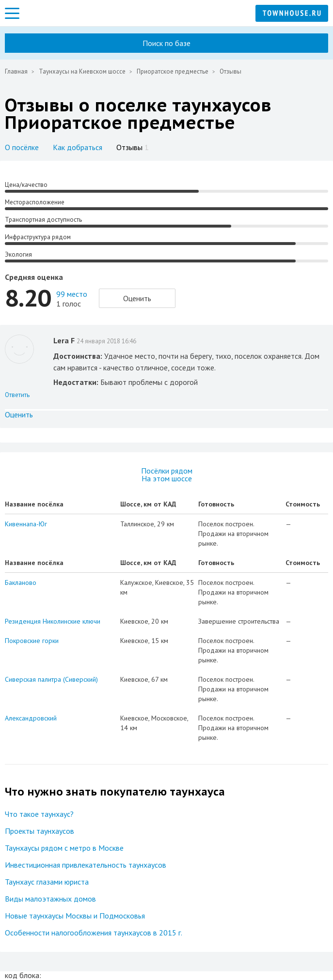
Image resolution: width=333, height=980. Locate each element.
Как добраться (78, 147)
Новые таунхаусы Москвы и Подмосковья (75, 916)
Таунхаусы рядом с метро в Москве (64, 848)
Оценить (137, 298)
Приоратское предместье (173, 71)
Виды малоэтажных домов (50, 899)
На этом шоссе (167, 478)
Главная (16, 71)
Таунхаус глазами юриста (47, 882)
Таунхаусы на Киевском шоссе (82, 71)
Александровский (31, 718)
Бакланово (21, 582)
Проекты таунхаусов (40, 831)
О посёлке (22, 147)
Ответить (17, 395)
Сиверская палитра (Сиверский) (51, 679)
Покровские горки (32, 641)
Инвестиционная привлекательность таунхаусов (86, 865)
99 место (72, 294)
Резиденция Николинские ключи (53, 621)
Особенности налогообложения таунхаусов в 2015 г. (94, 933)
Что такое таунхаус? (39, 814)
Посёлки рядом (167, 471)
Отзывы (133, 147)
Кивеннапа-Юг (26, 524)
